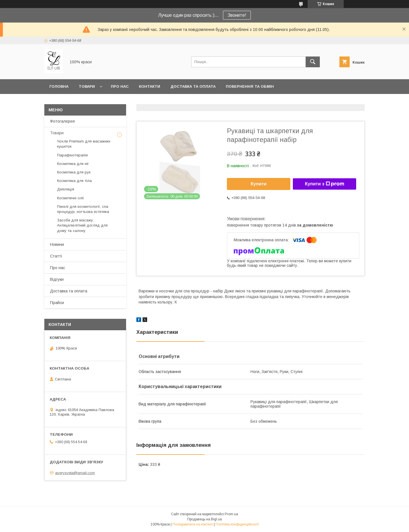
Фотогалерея (62, 121)
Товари (87, 86)
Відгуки (57, 279)
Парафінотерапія (72, 155)
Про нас (120, 86)
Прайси (57, 303)
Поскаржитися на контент (193, 524)
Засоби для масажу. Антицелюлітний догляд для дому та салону (82, 225)
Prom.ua (231, 514)
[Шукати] (313, 62)
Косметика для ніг (73, 164)
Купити (259, 184)
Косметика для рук (74, 172)
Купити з (324, 184)
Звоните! (237, 15)
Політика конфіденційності (237, 524)
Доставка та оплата (193, 86)
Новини (57, 244)
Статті (56, 256)
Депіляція (66, 189)
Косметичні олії (71, 198)
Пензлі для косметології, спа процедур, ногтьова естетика (83, 209)
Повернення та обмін (250, 86)
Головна (59, 86)
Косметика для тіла (74, 181)
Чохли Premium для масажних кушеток (84, 144)
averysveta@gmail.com (75, 473)
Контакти (150, 86)
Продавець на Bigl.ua (204, 519)
